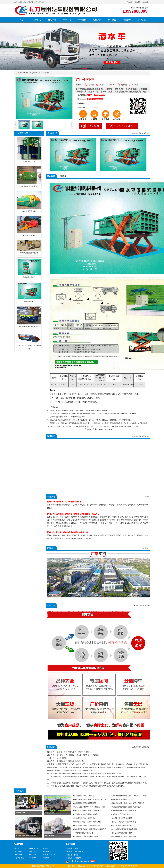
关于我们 (37, 20)
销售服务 (97, 20)
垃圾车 (45, 848)
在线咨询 (91, 126)
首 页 (22, 20)
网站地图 (130, 2)
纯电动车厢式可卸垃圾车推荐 (85, 803)
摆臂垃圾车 (47, 858)
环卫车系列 (18, 851)
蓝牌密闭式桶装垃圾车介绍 (122, 799)
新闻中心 (52, 20)
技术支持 (112, 20)
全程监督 (105, 119)
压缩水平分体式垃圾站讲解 (122, 818)
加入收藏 (138, 2)
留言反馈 (127, 20)
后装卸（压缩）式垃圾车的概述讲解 (88, 822)
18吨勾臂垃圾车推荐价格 (84, 833)
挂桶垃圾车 (18, 855)
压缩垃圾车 (33, 851)
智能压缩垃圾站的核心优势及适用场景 (127, 807)
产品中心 (67, 20)
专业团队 (94, 119)
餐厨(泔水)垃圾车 (49, 855)
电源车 (17, 848)
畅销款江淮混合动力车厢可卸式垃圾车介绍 (90, 829)
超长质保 (83, 119)
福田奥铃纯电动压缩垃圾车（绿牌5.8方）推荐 (91, 799)
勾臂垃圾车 (47, 851)
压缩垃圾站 (34, 73)
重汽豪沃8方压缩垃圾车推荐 (123, 825)
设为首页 (146, 2)
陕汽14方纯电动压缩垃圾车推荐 (124, 822)
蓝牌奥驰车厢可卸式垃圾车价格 (124, 837)
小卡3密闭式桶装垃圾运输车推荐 (125, 829)
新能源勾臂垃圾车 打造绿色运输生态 (88, 825)
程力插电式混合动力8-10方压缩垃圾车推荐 (128, 803)
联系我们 (142, 20)
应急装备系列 (19, 858)
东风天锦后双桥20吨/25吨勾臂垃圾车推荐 (90, 807)
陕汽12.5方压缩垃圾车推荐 (122, 833)
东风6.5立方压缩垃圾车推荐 (123, 814)
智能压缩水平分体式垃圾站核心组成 (88, 811)
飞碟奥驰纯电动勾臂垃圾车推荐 (124, 811)
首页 (19, 73)
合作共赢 (117, 119)
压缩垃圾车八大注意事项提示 (85, 818)
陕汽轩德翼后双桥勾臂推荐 (84, 796)
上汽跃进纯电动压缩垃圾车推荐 (86, 814)
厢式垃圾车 (33, 858)
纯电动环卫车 (33, 848)
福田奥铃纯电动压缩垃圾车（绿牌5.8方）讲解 (130, 796)
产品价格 (82, 20)
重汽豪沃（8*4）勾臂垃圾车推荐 (86, 837)
